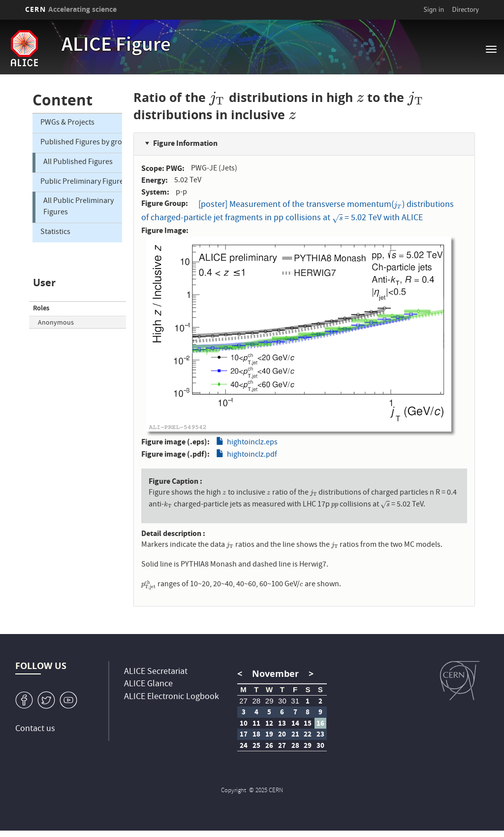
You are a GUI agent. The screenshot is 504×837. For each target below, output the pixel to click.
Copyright (234, 791)
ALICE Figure (116, 46)
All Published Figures (78, 163)
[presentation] (217, 97)
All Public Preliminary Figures (79, 207)
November (275, 674)
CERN (71, 9)
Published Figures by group (81, 143)
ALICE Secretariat (156, 672)
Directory (465, 9)
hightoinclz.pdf (252, 455)
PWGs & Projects (67, 123)
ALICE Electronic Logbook (172, 697)
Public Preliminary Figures (81, 182)
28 (257, 701)
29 (269, 701)
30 (282, 701)
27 (243, 701)
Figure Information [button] (185, 143)
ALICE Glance (148, 685)
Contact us (35, 729)
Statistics (55, 233)
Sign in (434, 9)
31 (295, 701)
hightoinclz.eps (252, 443)
